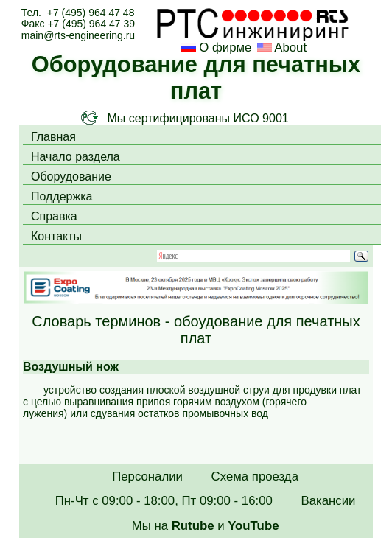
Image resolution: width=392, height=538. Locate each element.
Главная (53, 137)
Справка (54, 216)
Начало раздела (76, 157)
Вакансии (328, 501)
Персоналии (147, 476)
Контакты (56, 236)
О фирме (225, 48)
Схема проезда (255, 476)
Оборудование (71, 177)
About (290, 48)
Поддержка (62, 196)
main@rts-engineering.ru (78, 35)
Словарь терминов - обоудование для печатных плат (196, 330)
